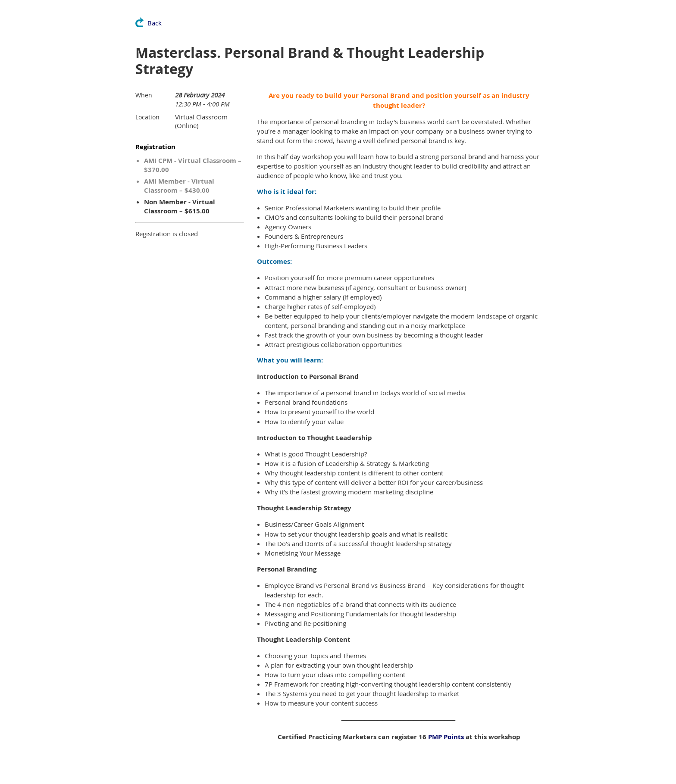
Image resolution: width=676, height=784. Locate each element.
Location (147, 117)
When (144, 95)
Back (155, 23)
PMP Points (446, 737)
